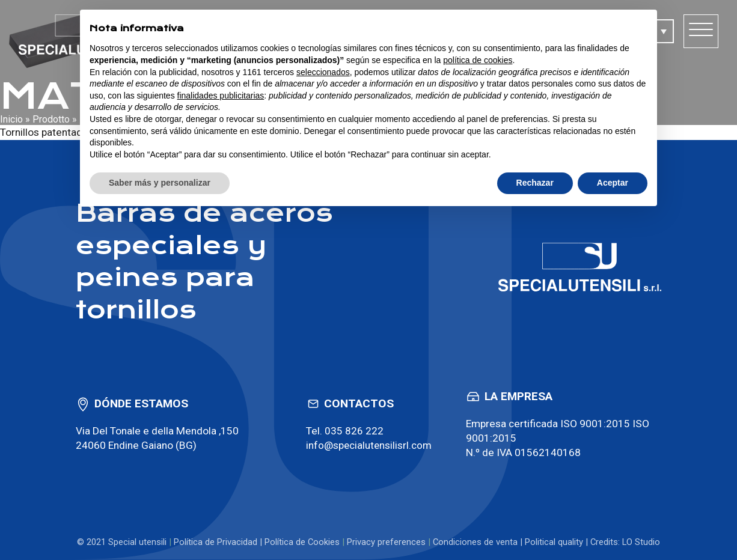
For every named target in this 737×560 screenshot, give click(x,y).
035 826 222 (353, 431)
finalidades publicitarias (221, 96)
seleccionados (323, 72)
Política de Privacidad (216, 542)
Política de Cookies (302, 542)
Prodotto (51, 119)
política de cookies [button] (478, 60)
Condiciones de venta (475, 542)
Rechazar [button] (535, 183)
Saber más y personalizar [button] (160, 183)
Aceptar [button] (613, 183)
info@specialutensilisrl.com (368, 445)
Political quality (554, 542)
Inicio (11, 119)
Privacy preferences (386, 542)
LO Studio (641, 542)
